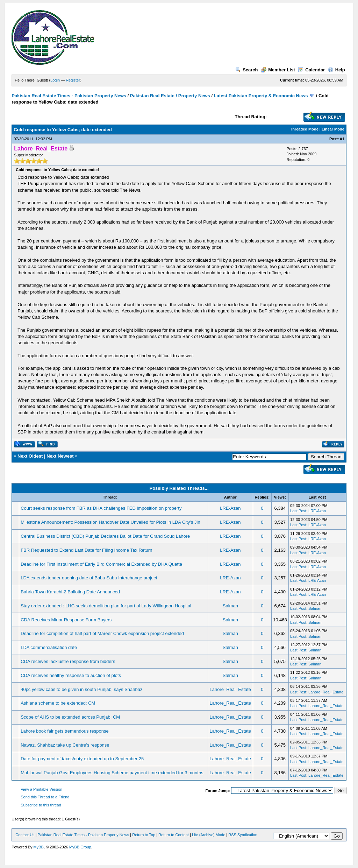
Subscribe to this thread (41, 805)
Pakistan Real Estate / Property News (170, 96)
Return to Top (144, 835)
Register (73, 80)
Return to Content (174, 835)
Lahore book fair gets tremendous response (65, 731)
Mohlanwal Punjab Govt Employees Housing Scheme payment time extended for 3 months (112, 773)
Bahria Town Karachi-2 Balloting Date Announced (70, 592)
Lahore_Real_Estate (231, 689)
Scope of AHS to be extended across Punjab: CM (70, 717)
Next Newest (60, 456)
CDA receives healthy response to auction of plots (71, 675)
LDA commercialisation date (49, 647)
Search (246, 70)
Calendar (311, 70)
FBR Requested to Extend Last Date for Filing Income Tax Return (86, 550)
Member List (278, 70)
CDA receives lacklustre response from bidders (68, 661)
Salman (230, 606)
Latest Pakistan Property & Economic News (261, 96)
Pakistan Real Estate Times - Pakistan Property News (69, 96)
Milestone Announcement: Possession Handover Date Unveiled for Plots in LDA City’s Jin (110, 522)
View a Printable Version (41, 789)
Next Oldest (30, 456)
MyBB (39, 847)
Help (336, 70)
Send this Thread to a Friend (45, 797)
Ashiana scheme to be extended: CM (58, 703)
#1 (342, 139)
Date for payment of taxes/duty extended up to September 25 (82, 759)
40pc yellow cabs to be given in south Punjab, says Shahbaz (81, 689)
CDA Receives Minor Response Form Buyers (66, 620)
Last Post (298, 511)
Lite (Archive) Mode (209, 835)
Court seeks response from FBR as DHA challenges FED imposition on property (101, 508)
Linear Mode (333, 129)
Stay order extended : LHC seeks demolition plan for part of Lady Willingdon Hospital (106, 606)
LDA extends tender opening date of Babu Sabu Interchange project (89, 578)
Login (55, 80)
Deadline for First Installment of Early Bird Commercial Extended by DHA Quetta (101, 564)
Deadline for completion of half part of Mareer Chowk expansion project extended (102, 633)
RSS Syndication (243, 835)
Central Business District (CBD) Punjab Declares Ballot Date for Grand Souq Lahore (105, 536)
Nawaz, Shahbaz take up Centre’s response (65, 745)
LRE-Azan (230, 508)
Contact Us (25, 835)
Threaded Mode (304, 129)
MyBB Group (80, 847)
